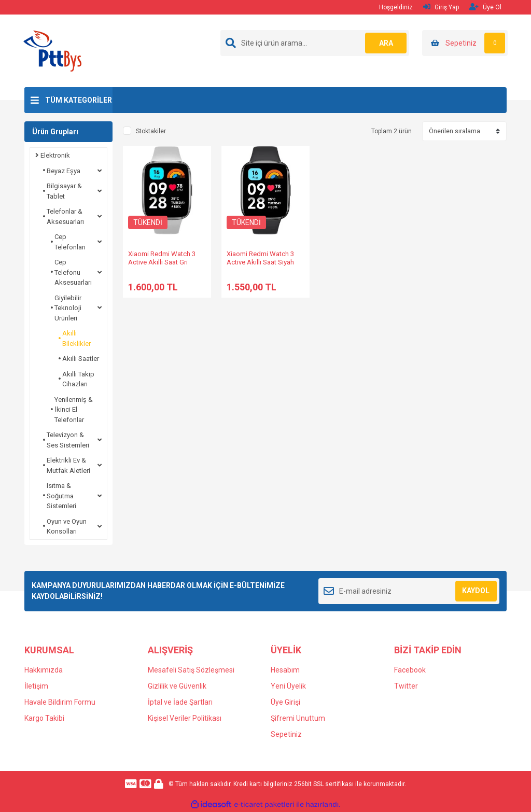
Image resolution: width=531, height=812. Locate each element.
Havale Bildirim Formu (60, 702)
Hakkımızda (44, 670)
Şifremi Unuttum (298, 718)
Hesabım (285, 670)
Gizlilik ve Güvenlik (177, 686)
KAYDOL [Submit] (476, 591)
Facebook (410, 670)
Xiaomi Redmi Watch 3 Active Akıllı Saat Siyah (260, 258)
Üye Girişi (285, 702)
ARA (386, 43)
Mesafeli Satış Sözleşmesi (191, 670)
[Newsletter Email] (409, 591)
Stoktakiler (151, 131)
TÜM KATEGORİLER (79, 100)
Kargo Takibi (44, 718)
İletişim (36, 686)
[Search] (315, 43)
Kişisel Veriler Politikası (185, 718)
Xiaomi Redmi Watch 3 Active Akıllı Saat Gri (162, 258)
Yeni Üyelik (288, 686)
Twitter (406, 686)
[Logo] (52, 50)
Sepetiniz (286, 734)
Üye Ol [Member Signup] (485, 7)
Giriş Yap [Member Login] (441, 7)
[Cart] (465, 43)
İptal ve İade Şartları (180, 702)
